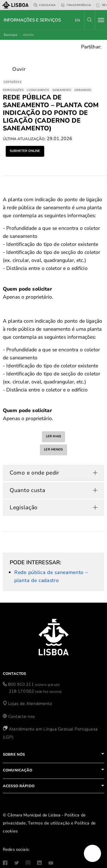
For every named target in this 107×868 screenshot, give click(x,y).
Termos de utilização (49, 823)
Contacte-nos (22, 716)
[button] (90, 20)
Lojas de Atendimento (30, 704)
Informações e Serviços (32, 20)
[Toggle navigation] (101, 20)
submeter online (25, 151)
